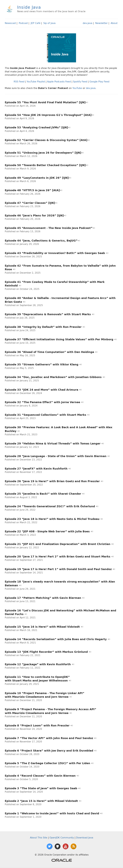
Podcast (23, 23)
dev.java (88, 23)
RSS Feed (19, 82)
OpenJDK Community (62, 838)
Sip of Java (49, 23)
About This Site (39, 838)
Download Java (85, 838)
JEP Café (36, 23)
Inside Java (29, 7)
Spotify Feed (80, 82)
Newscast (10, 23)
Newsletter (101, 23)
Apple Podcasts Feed (59, 82)
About (114, 23)
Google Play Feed (99, 82)
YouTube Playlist (36, 82)
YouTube (77, 88)
